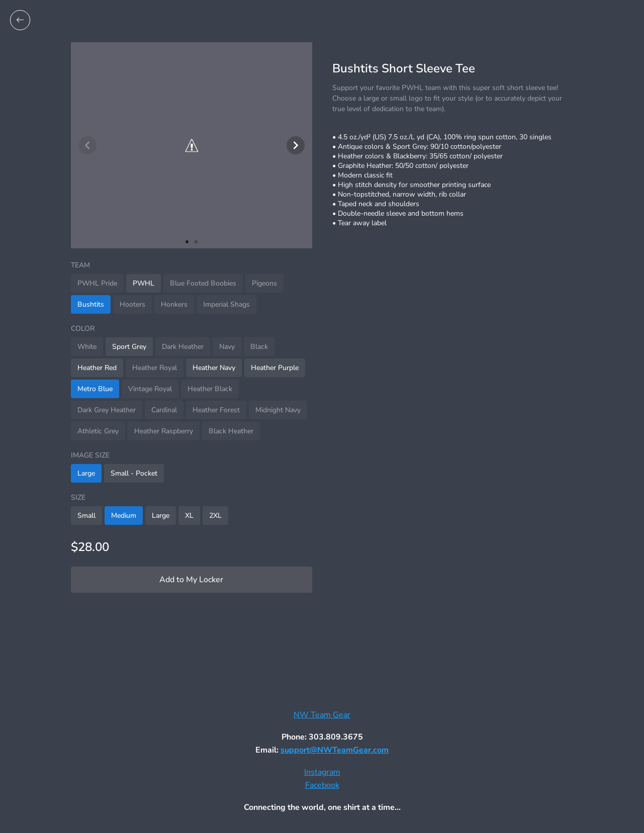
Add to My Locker (191, 580)
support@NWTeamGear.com (335, 750)
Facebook (322, 785)
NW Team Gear (322, 715)
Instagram (322, 772)
